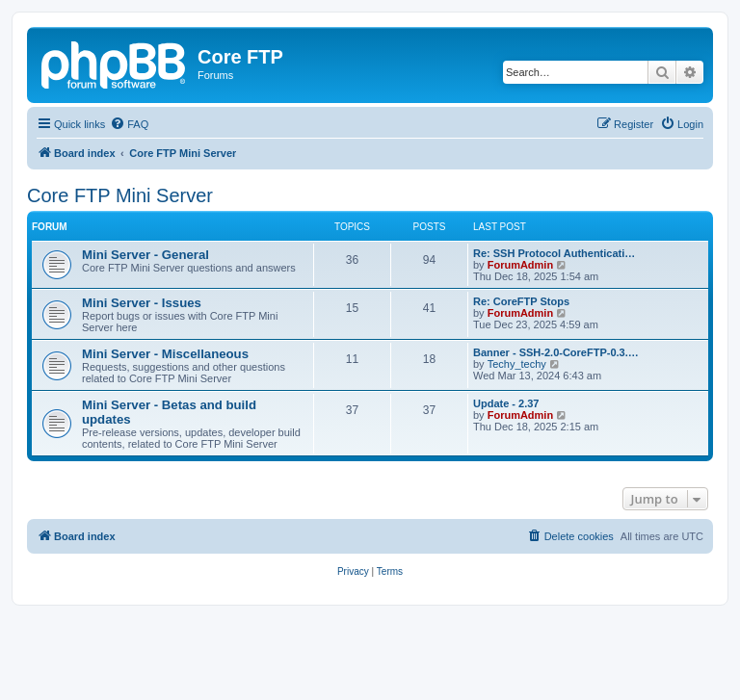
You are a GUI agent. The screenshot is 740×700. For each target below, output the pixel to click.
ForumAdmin (520, 265)
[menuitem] (129, 124)
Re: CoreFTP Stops (521, 301)
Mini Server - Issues (142, 303)
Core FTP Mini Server (120, 195)
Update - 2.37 (506, 403)
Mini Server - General (145, 255)
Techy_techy (517, 364)
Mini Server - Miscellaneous (165, 354)
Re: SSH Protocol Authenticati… (554, 253)
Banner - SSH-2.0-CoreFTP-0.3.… (556, 352)
